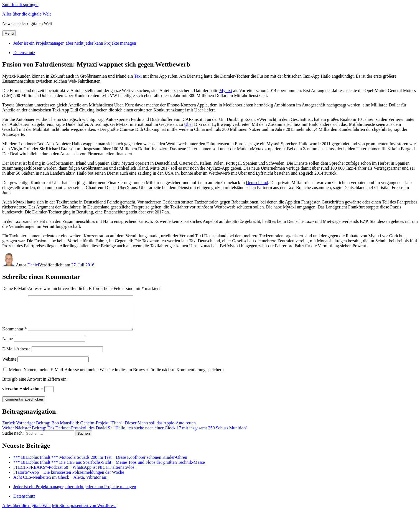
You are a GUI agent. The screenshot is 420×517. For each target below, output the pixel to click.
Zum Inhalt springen (20, 5)
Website (9, 366)
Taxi (138, 76)
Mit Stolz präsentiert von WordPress (84, 512)
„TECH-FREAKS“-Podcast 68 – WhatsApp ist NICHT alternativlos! (75, 474)
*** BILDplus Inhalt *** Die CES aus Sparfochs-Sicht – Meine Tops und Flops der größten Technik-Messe (109, 469)
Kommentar (14, 336)
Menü (9, 33)
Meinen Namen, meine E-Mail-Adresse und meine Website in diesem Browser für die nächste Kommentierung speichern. (117, 376)
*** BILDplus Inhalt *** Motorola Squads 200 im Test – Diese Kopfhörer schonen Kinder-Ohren (100, 464)
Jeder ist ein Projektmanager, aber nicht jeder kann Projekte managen (75, 43)
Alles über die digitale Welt (26, 14)
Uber (189, 124)
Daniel (33, 265)
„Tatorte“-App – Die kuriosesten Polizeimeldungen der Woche (69, 479)
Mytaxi (226, 91)
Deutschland (257, 183)
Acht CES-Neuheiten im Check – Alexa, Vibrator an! (60, 484)
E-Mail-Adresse (16, 356)
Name (7, 345)
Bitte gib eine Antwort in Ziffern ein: (35, 386)
